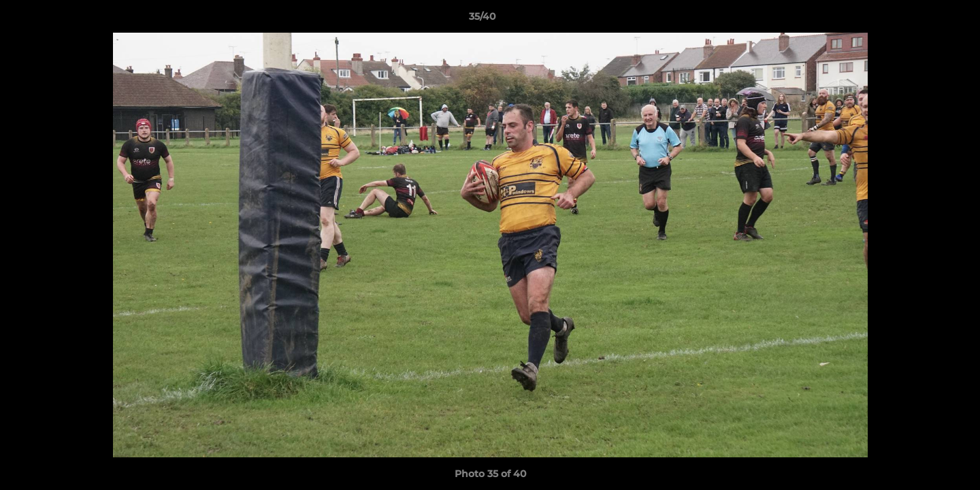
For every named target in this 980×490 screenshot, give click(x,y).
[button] (923, 20)
